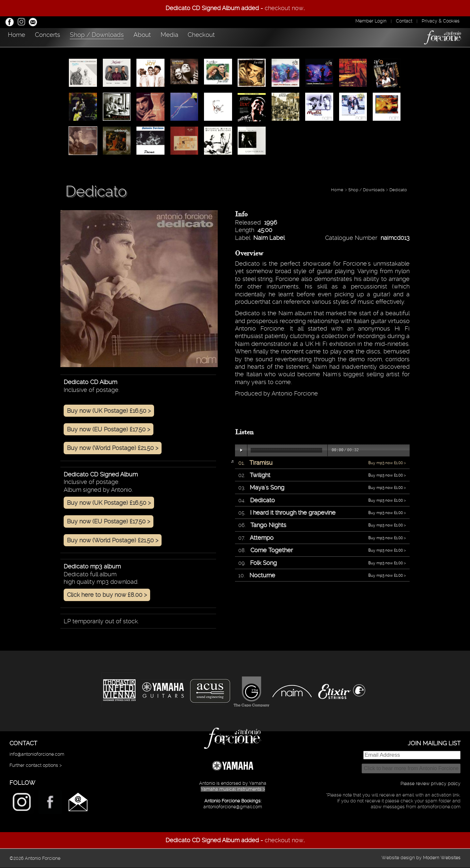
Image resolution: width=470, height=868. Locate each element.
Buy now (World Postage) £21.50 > (113, 448)
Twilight (260, 475)
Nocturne (262, 575)
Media (228, 37)
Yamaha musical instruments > (233, 789)
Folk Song (263, 563)
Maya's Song (267, 488)
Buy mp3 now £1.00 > (387, 463)
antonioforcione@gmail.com (233, 807)
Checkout (273, 37)
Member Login (371, 21)
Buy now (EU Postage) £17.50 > (109, 430)
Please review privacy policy (431, 784)
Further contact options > (36, 766)
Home (21, 37)
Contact (404, 21)
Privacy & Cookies (441, 21)
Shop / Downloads (129, 37)
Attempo (262, 538)
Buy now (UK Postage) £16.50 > (109, 411)
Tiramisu (261, 463)
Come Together (272, 550)
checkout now (284, 8)
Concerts (66, 37)
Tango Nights (268, 525)
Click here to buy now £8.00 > (107, 595)
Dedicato (398, 190)
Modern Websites (442, 858)
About (188, 37)
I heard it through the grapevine (293, 513)
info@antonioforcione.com (37, 754)
